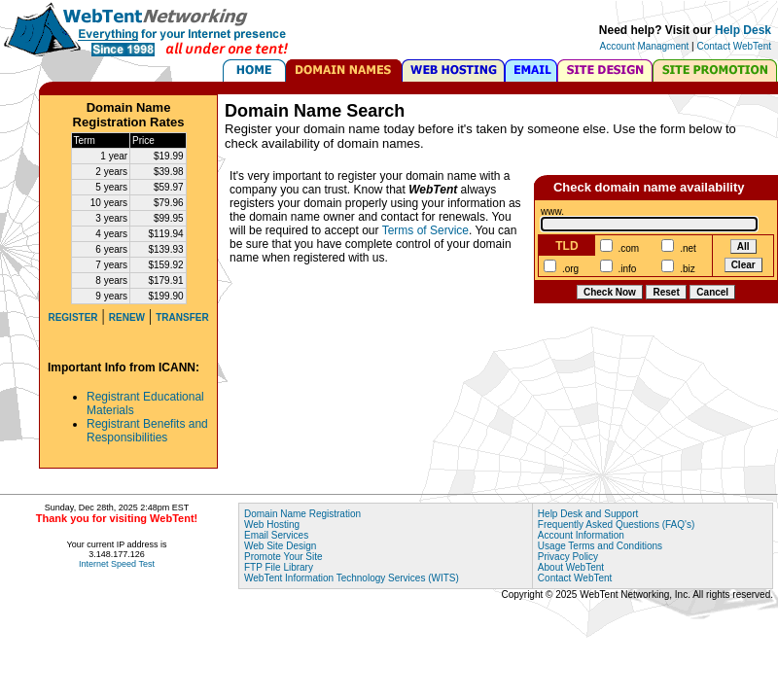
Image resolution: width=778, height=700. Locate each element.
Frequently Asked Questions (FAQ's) (616, 525)
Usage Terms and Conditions (600, 546)
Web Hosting (272, 525)
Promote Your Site (283, 557)
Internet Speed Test (117, 564)
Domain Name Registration (302, 514)
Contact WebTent (734, 46)
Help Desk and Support (588, 514)
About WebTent (571, 567)
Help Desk (743, 30)
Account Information (581, 535)
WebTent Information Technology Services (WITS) (352, 578)
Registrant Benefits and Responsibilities (147, 431)
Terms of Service (425, 230)
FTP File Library (279, 567)
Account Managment (645, 46)
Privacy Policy (568, 557)
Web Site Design (280, 546)
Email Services (276, 535)
